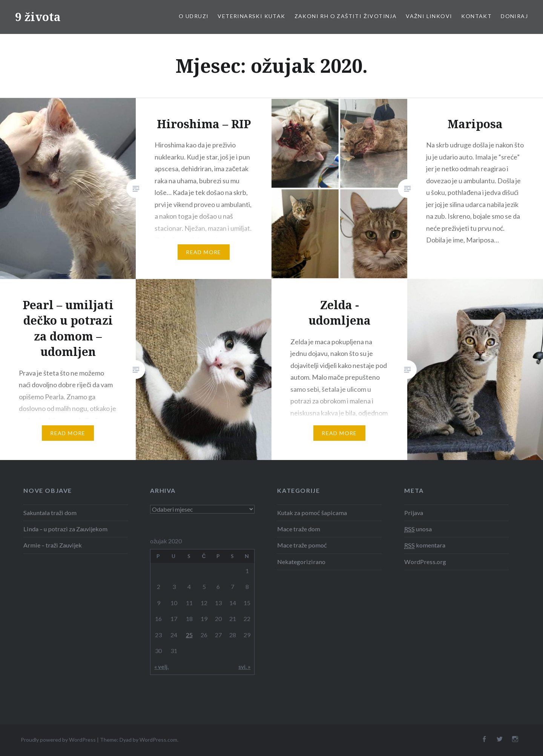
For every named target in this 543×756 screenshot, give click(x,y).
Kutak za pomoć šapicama (312, 513)
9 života (38, 17)
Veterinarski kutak (251, 16)
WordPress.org (425, 562)
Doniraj (514, 16)
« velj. (161, 667)
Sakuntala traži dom (50, 513)
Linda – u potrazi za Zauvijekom (65, 529)
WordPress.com (158, 740)
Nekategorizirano (301, 562)
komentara (425, 545)
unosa (418, 529)
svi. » (244, 667)
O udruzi (194, 16)
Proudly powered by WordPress (58, 740)
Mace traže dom (299, 529)
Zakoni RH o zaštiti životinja (346, 16)
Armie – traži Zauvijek (53, 545)
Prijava (414, 513)
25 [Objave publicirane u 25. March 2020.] (189, 635)
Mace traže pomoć (302, 545)
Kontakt (476, 16)
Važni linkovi (429, 16)
